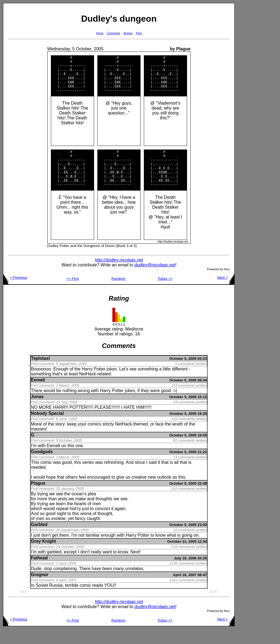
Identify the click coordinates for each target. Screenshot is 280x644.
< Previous (15, 292)
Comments (113, 33)
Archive (128, 33)
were (155, 405)
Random (119, 293)
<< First (73, 293)
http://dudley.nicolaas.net (119, 275)
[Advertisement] (252, 85)
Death (77, 110)
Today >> (165, 293)
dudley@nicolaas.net (155, 280)
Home (100, 33)
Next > (226, 292)
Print (139, 33)
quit (167, 242)
